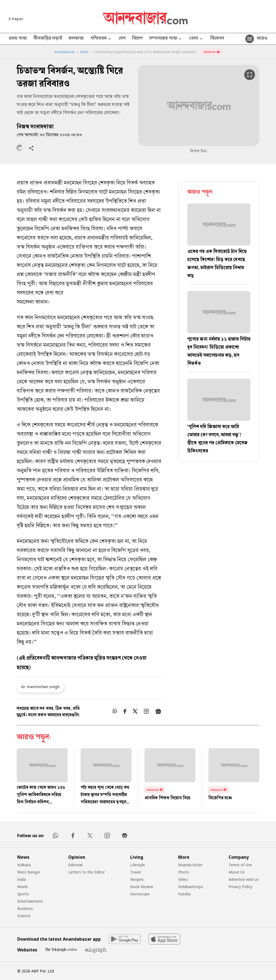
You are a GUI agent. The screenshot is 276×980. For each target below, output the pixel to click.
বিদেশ (137, 39)
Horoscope (140, 894)
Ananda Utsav (190, 865)
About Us (237, 872)
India (84, 52)
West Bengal (28, 872)
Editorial (75, 865)
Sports (23, 894)
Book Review (142, 887)
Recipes (137, 879)
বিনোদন (217, 39)
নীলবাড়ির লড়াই (48, 39)
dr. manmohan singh (40, 686)
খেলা (196, 39)
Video (183, 879)
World (22, 887)
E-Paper (16, 19)
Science (24, 916)
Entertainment (30, 901)
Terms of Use (240, 865)
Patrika (184, 894)
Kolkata (24, 865)
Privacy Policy (240, 887)
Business (25, 908)
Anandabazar (65, 52)
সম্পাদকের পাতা (166, 39)
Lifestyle (138, 865)
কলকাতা (76, 39)
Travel (135, 872)
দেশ (122, 39)
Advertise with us (244, 879)
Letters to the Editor (87, 872)
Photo (184, 872)
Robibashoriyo (191, 887)
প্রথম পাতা (18, 39)
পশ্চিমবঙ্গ (101, 39)
